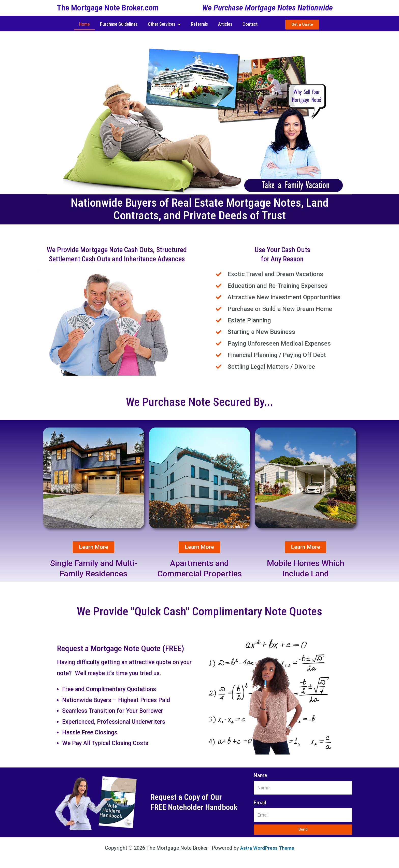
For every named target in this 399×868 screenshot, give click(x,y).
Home (84, 24)
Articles (225, 24)
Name (260, 775)
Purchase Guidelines (119, 24)
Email (260, 803)
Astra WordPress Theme (267, 848)
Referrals (199, 24)
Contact (250, 24)
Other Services (164, 24)
